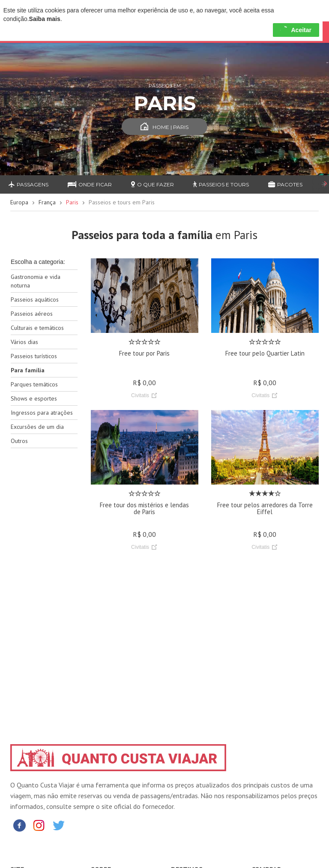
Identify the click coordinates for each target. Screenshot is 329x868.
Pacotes (285, 184)
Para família (28, 370)
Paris (72, 202)
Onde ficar (90, 184)
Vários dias (24, 342)
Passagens (28, 184)
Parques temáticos (34, 384)
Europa (19, 202)
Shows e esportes (34, 398)
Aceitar (296, 30)
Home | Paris (164, 127)
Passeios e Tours (221, 184)
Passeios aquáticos (35, 299)
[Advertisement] (44, 590)
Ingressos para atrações (42, 413)
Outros (19, 441)
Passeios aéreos (32, 314)
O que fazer (153, 184)
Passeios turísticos (34, 356)
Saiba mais (45, 19)
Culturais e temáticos (37, 328)
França (47, 202)
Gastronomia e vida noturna (36, 281)
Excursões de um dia (37, 427)
